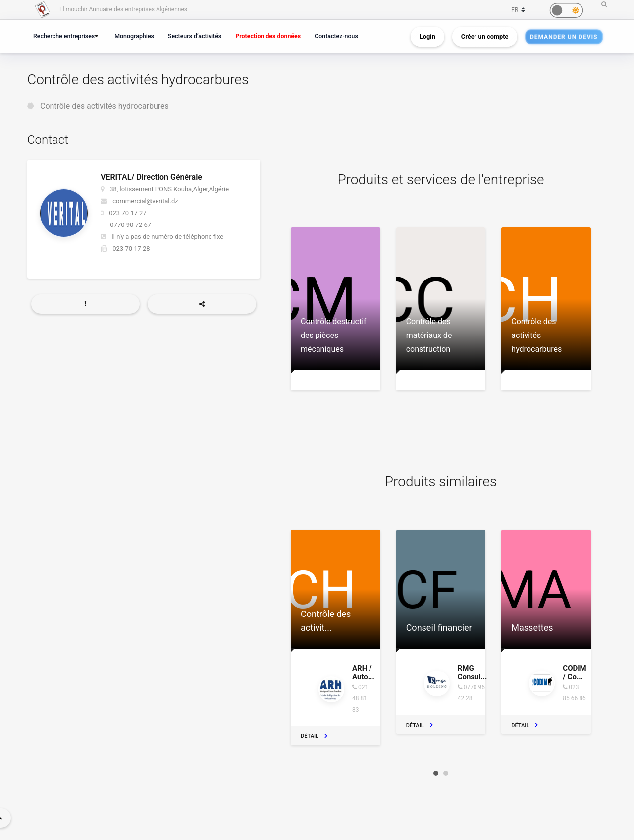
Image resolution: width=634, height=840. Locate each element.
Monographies (134, 36)
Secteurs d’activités (195, 36)
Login (427, 36)
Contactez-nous (336, 36)
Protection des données (268, 36)
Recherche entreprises (64, 36)
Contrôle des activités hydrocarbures (105, 106)
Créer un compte (485, 36)
